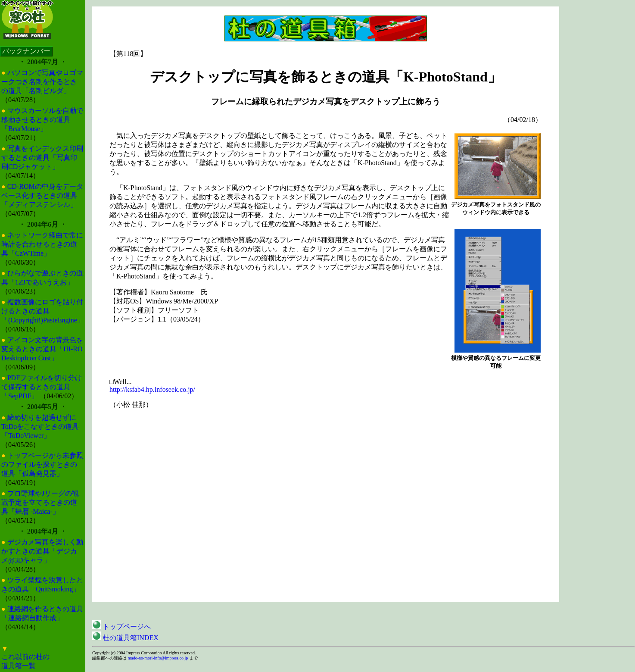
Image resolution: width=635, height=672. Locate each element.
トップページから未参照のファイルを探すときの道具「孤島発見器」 (42, 464)
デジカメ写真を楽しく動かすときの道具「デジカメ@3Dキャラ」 (42, 551)
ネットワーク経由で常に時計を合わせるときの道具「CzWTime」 (42, 244)
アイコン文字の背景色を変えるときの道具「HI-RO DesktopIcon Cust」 (42, 349)
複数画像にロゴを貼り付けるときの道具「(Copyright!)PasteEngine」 (43, 311)
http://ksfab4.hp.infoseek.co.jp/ (152, 389)
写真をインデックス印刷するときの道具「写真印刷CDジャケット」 (42, 158)
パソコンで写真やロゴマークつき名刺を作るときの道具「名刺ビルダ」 (42, 82)
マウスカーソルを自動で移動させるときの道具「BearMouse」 (42, 120)
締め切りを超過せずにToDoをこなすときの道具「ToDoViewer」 (40, 427)
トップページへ (121, 627)
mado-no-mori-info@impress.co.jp (158, 658)
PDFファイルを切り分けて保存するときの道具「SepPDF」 (42, 387)
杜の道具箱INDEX (125, 638)
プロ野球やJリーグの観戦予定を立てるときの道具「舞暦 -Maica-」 (40, 502)
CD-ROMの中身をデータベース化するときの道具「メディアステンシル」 (42, 195)
